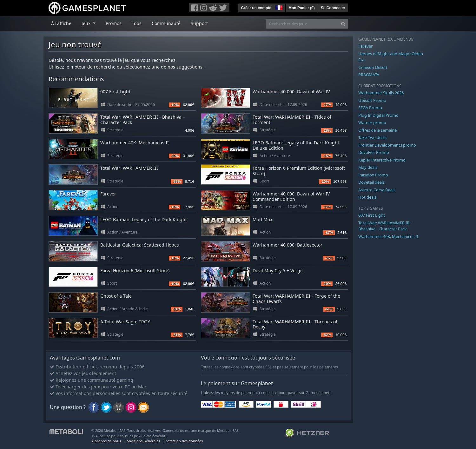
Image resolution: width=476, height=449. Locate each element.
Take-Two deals (372, 137)
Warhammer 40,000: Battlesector (288, 245)
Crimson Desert (373, 67)
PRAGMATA (369, 75)
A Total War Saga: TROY (125, 322)
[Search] (343, 24)
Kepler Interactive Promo (382, 160)
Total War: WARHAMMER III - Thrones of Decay (295, 324)
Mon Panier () (302, 8)
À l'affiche (61, 23)
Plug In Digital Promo (378, 115)
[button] (278, 7)
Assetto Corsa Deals (377, 190)
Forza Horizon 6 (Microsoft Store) (135, 271)
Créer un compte (256, 8)
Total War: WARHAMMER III (129, 168)
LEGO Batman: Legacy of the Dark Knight (144, 219)
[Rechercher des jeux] (302, 24)
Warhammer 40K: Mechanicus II (135, 143)
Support (199, 23)
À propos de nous (106, 441)
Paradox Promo (373, 175)
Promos (114, 23)
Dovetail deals (371, 182)
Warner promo (372, 122)
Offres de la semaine (377, 130)
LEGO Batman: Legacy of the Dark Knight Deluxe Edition (296, 145)
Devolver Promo (374, 152)
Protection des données (183, 441)
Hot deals (367, 197)
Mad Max (262, 219)
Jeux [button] (87, 23)
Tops (137, 23)
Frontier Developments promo (387, 145)
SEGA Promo (370, 108)
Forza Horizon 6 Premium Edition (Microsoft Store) (299, 171)
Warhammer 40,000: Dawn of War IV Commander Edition (291, 196)
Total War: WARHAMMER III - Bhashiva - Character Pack (142, 120)
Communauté (166, 23)
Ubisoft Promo (372, 100)
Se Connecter (333, 8)
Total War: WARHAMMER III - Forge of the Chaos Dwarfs (296, 299)
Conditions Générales (142, 441)
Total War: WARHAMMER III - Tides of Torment (292, 120)
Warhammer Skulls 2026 (381, 93)
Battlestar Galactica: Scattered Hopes (140, 245)
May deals (368, 167)
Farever (108, 194)
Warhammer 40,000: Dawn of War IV (291, 92)
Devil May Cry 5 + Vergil (278, 271)
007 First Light (115, 92)
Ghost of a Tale (116, 296)
